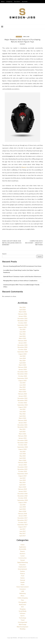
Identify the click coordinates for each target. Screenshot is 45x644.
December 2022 (22, 398)
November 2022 (22, 400)
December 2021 (22, 425)
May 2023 (23, 387)
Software (22, 613)
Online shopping (23, 598)
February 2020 (22, 462)
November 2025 (22, 321)
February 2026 (22, 314)
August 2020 (22, 449)
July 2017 (23, 529)
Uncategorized (22, 622)
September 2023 (23, 378)
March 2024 (22, 365)
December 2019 (22, 467)
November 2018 (22, 496)
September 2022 (23, 405)
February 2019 (22, 489)
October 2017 (23, 522)
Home (23, 585)
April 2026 (22, 310)
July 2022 (23, 409)
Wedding (23, 629)
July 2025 (23, 329)
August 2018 (22, 502)
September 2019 (23, 474)
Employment (22, 567)
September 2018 (23, 500)
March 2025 (22, 338)
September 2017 (23, 525)
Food (23, 576)
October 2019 (23, 471)
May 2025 (23, 334)
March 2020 (22, 460)
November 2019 (22, 469)
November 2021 (22, 427)
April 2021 (22, 431)
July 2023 (23, 383)
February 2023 (22, 394)
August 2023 (22, 381)
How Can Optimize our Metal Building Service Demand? (12, 243)
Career (23, 556)
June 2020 (23, 454)
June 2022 (23, 412)
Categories (9, 2)
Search (4, 254)
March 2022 (22, 418)
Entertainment (22, 569)
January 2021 (23, 438)
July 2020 (23, 451)
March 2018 (22, 511)
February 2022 (22, 420)
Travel (23, 620)
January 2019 (23, 491)
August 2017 (22, 527)
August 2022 (22, 407)
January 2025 (23, 343)
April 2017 (22, 536)
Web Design (23, 624)
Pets (22, 600)
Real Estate (22, 604)
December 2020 (22, 440)
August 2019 (22, 476)
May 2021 (23, 429)
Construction (22, 558)
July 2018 (23, 505)
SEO (22, 607)
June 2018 (23, 507)
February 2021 (22, 436)
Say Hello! (25, 2)
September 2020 (23, 447)
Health (22, 582)
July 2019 (23, 478)
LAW (22, 591)
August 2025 (22, 327)
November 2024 (22, 347)
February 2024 (22, 367)
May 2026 (23, 307)
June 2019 (23, 480)
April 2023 (22, 389)
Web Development (22, 627)
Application (23, 547)
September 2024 (23, 352)
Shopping (19, 37)
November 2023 (22, 374)
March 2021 (22, 434)
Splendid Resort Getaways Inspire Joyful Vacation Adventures (22, 276)
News (22, 596)
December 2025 (22, 318)
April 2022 (22, 416)
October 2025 (23, 323)
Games (22, 578)
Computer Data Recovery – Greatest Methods (34, 243)
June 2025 (23, 332)
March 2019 (22, 487)
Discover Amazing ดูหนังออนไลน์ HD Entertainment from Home (22, 266)
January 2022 (23, 423)
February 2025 (22, 341)
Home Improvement (23, 587)
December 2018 (22, 494)
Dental (22, 560)
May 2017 (23, 533)
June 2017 (23, 531)
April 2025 (22, 336)
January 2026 (23, 316)
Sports (22, 616)
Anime (22, 545)
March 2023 (22, 392)
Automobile (23, 549)
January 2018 (23, 516)
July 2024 (23, 356)
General (22, 580)
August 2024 (22, 354)
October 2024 (23, 349)
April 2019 (22, 485)
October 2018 (23, 498)
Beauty (23, 551)
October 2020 (23, 445)
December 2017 (22, 518)
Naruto (24, 167)
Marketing (22, 593)
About (3, 2)
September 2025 (23, 325)
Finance (22, 573)
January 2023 (23, 396)
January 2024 (23, 369)
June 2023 (23, 385)
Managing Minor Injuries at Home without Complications (20, 281)
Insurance (23, 589)
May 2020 (23, 456)
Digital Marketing (23, 562)
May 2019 (23, 482)
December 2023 (22, 372)
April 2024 (22, 363)
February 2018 (22, 514)
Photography (22, 602)
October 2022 (23, 403)
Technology (22, 618)
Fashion (22, 571)
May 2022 (23, 414)
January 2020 (23, 465)
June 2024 (23, 358)
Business (23, 554)
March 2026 (22, 312)
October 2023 (23, 376)
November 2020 (22, 443)
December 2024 (22, 345)
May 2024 (23, 361)
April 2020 (22, 458)
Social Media (23, 611)
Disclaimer (17, 2)
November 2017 (22, 520)
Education (23, 565)
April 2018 (22, 509)
